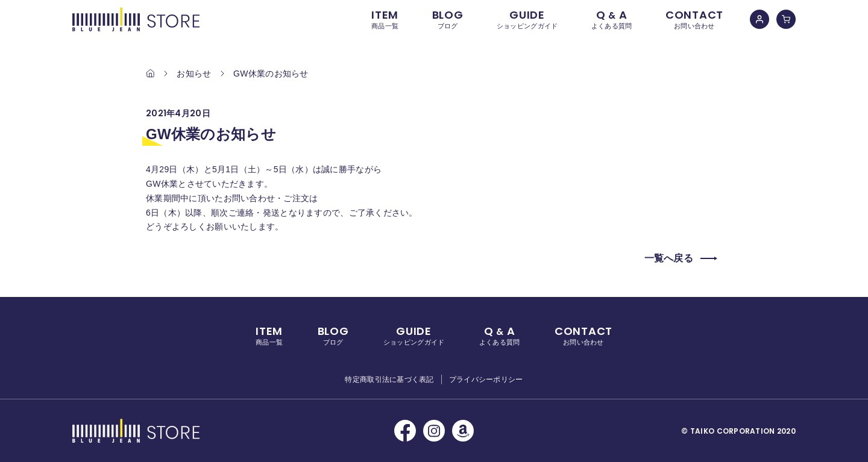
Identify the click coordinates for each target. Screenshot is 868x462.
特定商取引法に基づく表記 (389, 379)
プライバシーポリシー (486, 379)
